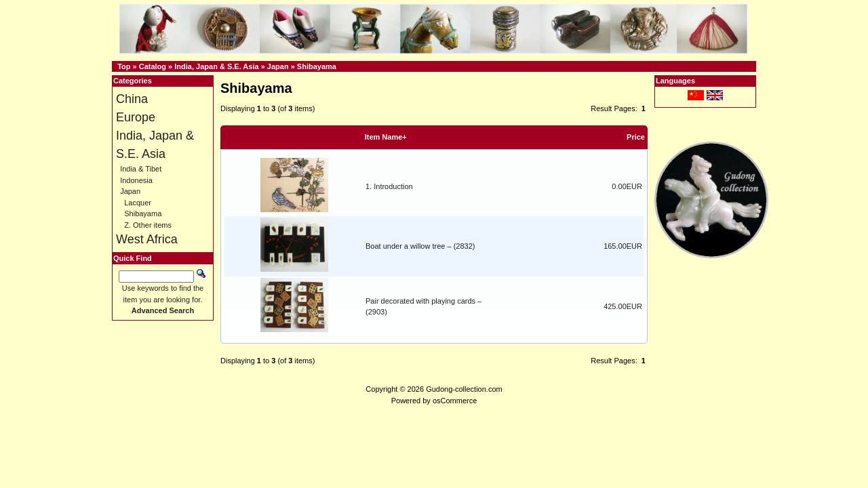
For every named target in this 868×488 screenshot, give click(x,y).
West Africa (147, 239)
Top (124, 66)
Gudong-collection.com (464, 389)
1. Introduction (389, 186)
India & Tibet (141, 169)
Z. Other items (148, 225)
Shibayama (317, 66)
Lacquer (138, 203)
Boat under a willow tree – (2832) (420, 246)
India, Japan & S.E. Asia (216, 66)
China (132, 99)
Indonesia (136, 180)
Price (636, 137)
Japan (278, 66)
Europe (136, 117)
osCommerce (455, 401)
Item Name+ (386, 137)
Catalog (153, 66)
